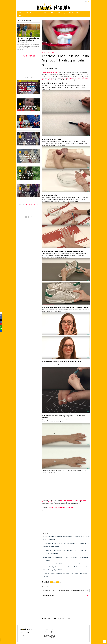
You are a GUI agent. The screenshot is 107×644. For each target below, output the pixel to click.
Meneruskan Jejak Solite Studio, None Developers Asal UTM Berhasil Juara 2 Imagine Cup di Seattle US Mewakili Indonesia (28, 88)
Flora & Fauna (30, 13)
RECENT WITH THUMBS (26, 56)
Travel (46, 13)
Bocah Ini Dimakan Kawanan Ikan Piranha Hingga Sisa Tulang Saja (28, 193)
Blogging (22, 16)
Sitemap (46, 632)
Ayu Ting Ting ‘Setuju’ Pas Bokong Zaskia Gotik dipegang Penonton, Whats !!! (28, 141)
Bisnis (79, 13)
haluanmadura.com (30, 635)
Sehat (39, 13)
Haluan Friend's (53, 632)
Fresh (49, 52)
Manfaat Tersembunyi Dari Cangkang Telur (61, 507)
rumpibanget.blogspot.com (50, 73)
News (21, 13)
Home (43, 52)
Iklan (53, 629)
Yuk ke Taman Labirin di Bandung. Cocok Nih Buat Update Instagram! (27, 176)
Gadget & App (63, 13)
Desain (72, 13)
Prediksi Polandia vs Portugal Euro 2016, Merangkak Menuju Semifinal (29, 124)
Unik (53, 52)
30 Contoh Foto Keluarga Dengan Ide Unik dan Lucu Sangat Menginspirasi (28, 40)
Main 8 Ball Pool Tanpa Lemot (53, 636)
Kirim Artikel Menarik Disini (46, 636)
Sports (54, 13)
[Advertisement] (66, 522)
